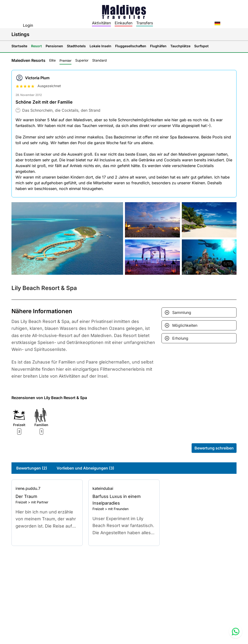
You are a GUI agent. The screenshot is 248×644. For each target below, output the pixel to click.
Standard (100, 60)
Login (28, 25)
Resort (36, 46)
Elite (52, 60)
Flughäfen (158, 46)
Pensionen (54, 46)
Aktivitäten (101, 23)
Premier (65, 61)
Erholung (180, 338)
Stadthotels (76, 46)
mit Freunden (118, 509)
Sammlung (182, 312)
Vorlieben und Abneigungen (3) (85, 468)
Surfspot (201, 46)
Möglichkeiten (185, 325)
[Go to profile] (47, 488)
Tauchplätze (180, 46)
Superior (82, 60)
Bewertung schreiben (214, 448)
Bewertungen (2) (32, 468)
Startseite (19, 46)
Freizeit (21, 502)
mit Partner (40, 502)
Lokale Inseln (100, 46)
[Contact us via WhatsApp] (236, 632)
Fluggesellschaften (131, 46)
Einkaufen (124, 23)
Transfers (145, 23)
